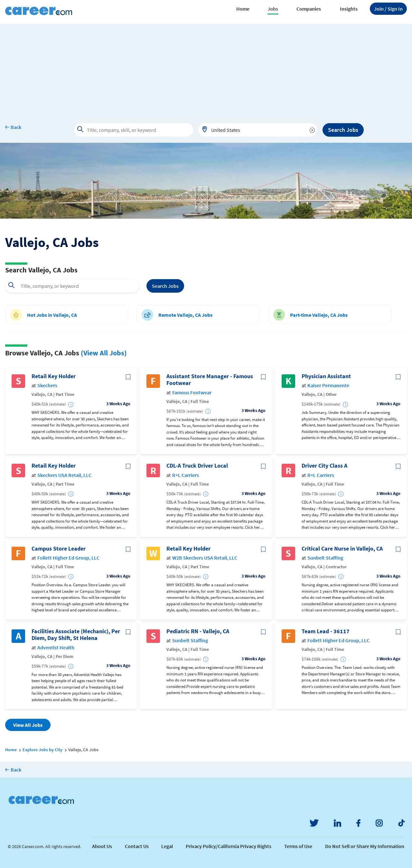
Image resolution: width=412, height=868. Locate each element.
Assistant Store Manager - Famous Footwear (210, 380)
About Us (102, 846)
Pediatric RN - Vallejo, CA (198, 631)
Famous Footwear (192, 393)
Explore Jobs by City (42, 750)
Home (243, 9)
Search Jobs (343, 130)
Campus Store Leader (59, 549)
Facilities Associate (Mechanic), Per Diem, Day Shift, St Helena (76, 635)
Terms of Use (298, 846)
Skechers (47, 385)
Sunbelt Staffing (325, 558)
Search (165, 286)
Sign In (388, 9)
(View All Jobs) (104, 353)
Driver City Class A (324, 466)
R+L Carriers (186, 475)
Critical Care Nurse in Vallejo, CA (342, 549)
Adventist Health (56, 648)
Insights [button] (349, 9)
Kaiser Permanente (328, 385)
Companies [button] (309, 9)
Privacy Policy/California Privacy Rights (229, 846)
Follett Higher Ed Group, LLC (68, 558)
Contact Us (137, 846)
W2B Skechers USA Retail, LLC (205, 558)
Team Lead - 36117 (326, 631)
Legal (167, 846)
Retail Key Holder (54, 376)
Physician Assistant (326, 376)
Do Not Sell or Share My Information (365, 846)
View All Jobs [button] (28, 725)
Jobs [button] (273, 9)
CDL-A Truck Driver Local (197, 466)
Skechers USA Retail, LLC (64, 475)
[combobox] (258, 130)
